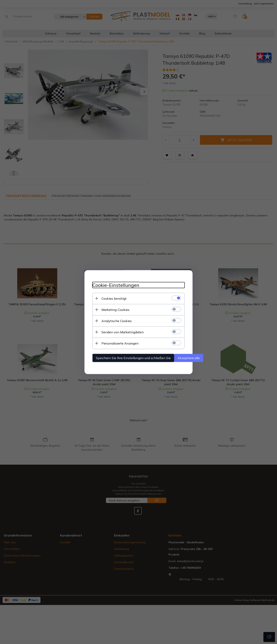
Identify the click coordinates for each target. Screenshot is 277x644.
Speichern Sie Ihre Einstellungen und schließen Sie (133, 358)
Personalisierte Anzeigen (120, 343)
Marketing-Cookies (115, 309)
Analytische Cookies (117, 321)
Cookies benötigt (114, 298)
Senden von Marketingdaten (123, 332)
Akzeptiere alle (189, 358)
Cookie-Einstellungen (116, 285)
